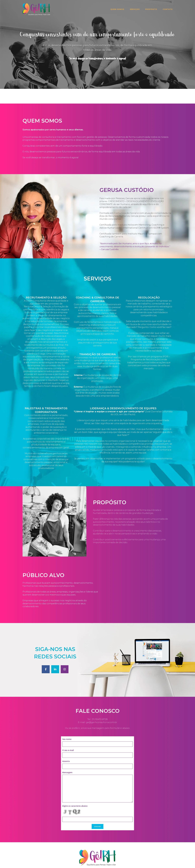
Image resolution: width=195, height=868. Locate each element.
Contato (168, 9)
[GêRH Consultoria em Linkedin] (55, 654)
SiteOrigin (113, 863)
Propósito (151, 9)
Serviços (135, 9)
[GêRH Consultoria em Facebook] (46, 654)
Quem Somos (117, 9)
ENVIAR (97, 812)
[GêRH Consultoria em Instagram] (65, 654)
